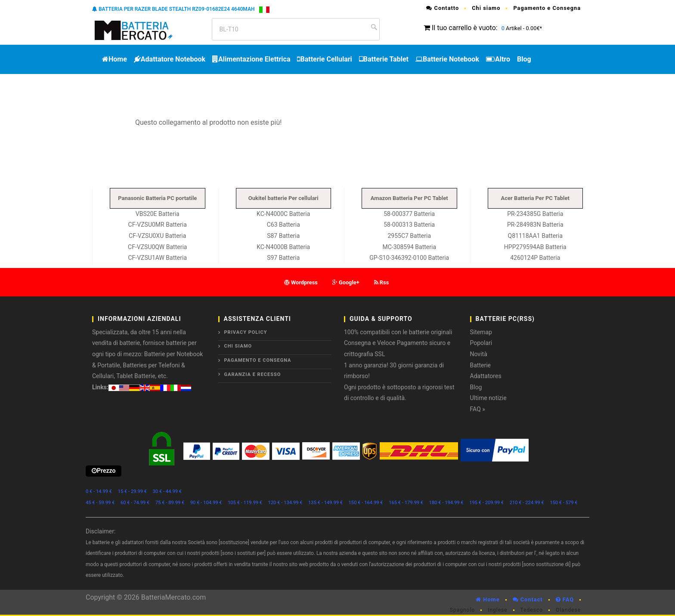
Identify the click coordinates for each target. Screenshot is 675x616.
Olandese (568, 610)
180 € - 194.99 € (446, 503)
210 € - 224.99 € (527, 503)
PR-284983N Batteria (535, 225)
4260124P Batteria (535, 258)
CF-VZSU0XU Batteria (157, 236)
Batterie (481, 365)
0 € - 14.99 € (99, 491)
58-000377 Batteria (409, 214)
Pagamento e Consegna (547, 8)
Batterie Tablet (384, 59)
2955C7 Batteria (409, 236)
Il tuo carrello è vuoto (464, 28)
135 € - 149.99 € (325, 503)
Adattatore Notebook (170, 59)
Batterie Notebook (447, 59)
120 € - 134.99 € (285, 503)
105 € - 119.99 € (245, 503)
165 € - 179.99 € (406, 503)
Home (115, 59)
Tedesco (532, 610)
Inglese (497, 610)
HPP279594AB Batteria (535, 247)
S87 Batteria (283, 236)
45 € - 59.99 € (100, 503)
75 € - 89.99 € (170, 503)
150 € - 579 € (564, 503)
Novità (479, 354)
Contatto (443, 8)
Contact (528, 599)
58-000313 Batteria (409, 225)
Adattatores (486, 376)
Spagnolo (462, 610)
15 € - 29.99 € (132, 491)
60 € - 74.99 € (135, 503)
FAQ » (478, 409)
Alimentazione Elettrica (251, 59)
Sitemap (481, 332)
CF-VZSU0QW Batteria (157, 247)
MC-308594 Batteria (409, 247)
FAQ (565, 599)
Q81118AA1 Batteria (535, 236)
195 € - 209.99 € (486, 503)
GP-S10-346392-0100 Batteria (409, 258)
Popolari (481, 343)
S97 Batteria (283, 258)
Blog (524, 59)
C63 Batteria (283, 225)
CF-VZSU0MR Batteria (158, 225)
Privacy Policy (246, 332)
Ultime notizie (488, 398)
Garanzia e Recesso (253, 374)
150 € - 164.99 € (366, 503)
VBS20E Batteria (158, 214)
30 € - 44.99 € (167, 491)
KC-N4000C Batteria (283, 214)
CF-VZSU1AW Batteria (157, 258)
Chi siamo (486, 8)
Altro (498, 59)
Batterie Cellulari (324, 59)
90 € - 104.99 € (206, 503)
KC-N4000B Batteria (283, 247)
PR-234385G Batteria (535, 214)
